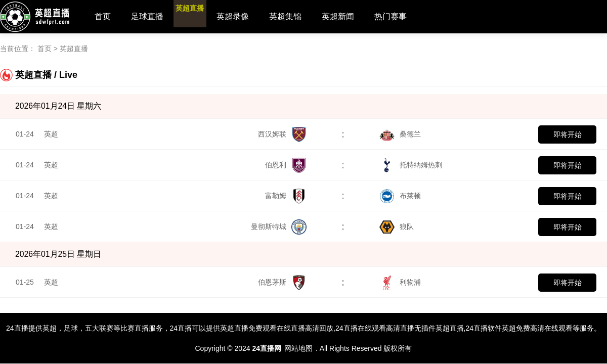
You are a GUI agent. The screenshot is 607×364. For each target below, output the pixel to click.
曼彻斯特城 (279, 226)
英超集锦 (305, 16)
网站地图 (298, 348)
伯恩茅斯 (282, 282)
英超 (51, 134)
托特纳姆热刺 (411, 165)
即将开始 (568, 134)
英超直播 (200, 16)
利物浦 (400, 282)
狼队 (397, 226)
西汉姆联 (282, 134)
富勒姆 (286, 196)
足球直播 (147, 16)
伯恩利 (286, 165)
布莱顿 (400, 196)
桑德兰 (400, 134)
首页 (103, 16)
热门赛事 (410, 16)
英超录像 (252, 16)
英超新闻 (358, 16)
